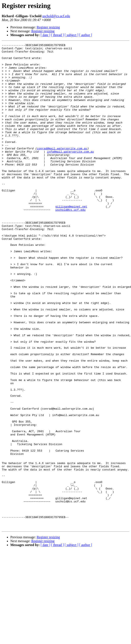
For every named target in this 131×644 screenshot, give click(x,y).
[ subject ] (72, 35)
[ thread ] (57, 35)
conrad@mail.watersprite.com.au (62, 170)
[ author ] (86, 35)
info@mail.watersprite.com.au (70, 173)
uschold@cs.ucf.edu (56, 16)
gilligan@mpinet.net (71, 239)
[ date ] (45, 35)
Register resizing (48, 27)
